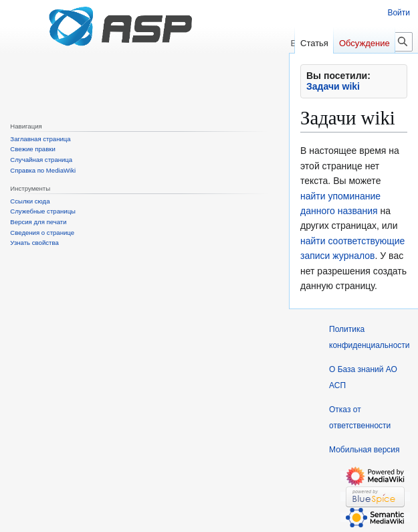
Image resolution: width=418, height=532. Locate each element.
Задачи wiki (333, 86)
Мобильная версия (364, 450)
